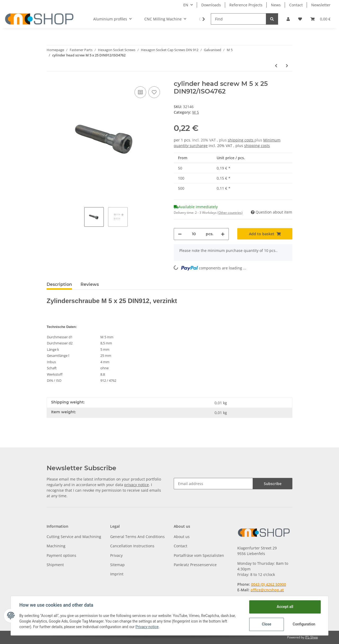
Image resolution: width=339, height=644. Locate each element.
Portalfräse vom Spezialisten (199, 555)
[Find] (238, 19)
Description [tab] (59, 284)
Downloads (211, 5)
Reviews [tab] (90, 284)
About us (182, 537)
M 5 (196, 112)
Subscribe (273, 484)
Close (267, 624)
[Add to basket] (265, 234)
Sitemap (117, 565)
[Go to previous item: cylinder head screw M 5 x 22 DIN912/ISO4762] (276, 66)
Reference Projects (246, 5)
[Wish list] (300, 19)
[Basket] (320, 19)
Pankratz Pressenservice (195, 565)
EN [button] (186, 5)
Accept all (285, 607)
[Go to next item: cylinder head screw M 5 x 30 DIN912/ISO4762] (287, 66)
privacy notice (137, 485)
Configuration (304, 624)
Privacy (116, 555)
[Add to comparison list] (140, 92)
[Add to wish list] (154, 92)
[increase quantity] (223, 234)
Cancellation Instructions (132, 546)
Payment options (61, 555)
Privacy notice (147, 627)
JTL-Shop (311, 637)
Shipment (55, 565)
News (276, 5)
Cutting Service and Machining (74, 537)
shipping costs (241, 140)
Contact (296, 5)
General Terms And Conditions (137, 537)
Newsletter (321, 5)
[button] (288, 19)
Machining (56, 546)
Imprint (117, 574)
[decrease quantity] (180, 234)
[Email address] (213, 484)
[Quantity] (194, 234)
